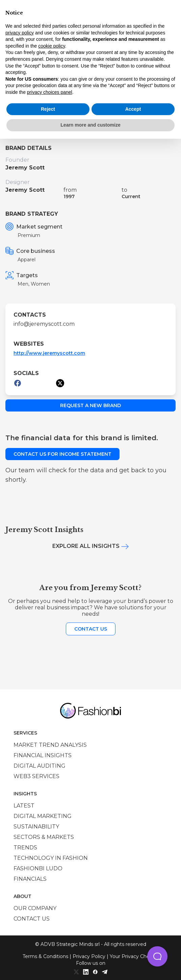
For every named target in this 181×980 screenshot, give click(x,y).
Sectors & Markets (44, 837)
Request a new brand (90, 405)
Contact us (91, 629)
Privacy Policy (89, 956)
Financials (30, 879)
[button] (157, 956)
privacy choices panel (50, 92)
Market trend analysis (50, 745)
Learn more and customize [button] (90, 125)
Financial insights (43, 755)
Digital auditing (40, 766)
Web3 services (36, 776)
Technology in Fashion (51, 858)
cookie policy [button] (51, 46)
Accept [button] (133, 109)
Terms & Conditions (45, 956)
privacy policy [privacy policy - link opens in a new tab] (20, 33)
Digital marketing (43, 816)
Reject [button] (48, 109)
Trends (25, 847)
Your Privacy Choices (134, 956)
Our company (35, 908)
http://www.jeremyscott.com (49, 353)
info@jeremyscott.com (44, 324)
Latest (24, 806)
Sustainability (36, 827)
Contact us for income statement (62, 454)
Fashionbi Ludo (38, 868)
